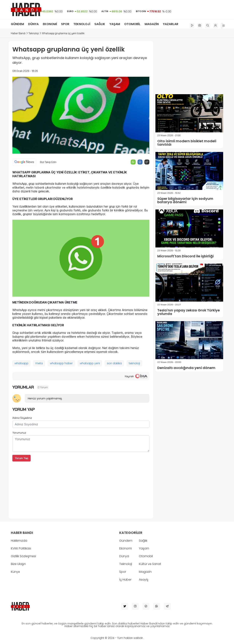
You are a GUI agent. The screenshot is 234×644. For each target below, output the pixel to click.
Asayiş (144, 580)
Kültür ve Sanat (150, 564)
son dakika (114, 363)
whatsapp (21, 363)
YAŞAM (115, 24)
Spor (123, 572)
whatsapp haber (61, 363)
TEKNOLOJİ (82, 24)
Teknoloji (34, 33)
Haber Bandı (18, 33)
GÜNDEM (17, 24)
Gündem (126, 541)
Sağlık (143, 541)
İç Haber (125, 580)
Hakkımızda (19, 541)
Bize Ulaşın (18, 564)
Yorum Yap (21, 458)
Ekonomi (125, 548)
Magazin (145, 572)
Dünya (124, 556)
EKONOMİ (50, 24)
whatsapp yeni (90, 363)
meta (39, 363)
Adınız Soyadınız (22, 418)
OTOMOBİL (132, 24)
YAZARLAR (171, 24)
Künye (15, 572)
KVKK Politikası (21, 548)
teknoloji (134, 363)
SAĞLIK (100, 24)
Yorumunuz (19, 433)
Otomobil (146, 556)
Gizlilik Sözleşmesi (23, 556)
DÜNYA (33, 24)
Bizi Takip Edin (48, 162)
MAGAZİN (152, 24)
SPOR (65, 24)
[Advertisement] (81, 488)
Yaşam (144, 548)
